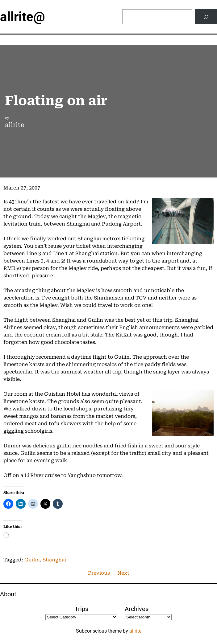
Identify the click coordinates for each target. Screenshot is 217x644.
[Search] (206, 17)
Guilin (32, 560)
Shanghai (54, 560)
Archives (137, 609)
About (8, 594)
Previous (99, 573)
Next (123, 573)
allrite (135, 631)
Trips (81, 609)
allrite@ (23, 17)
